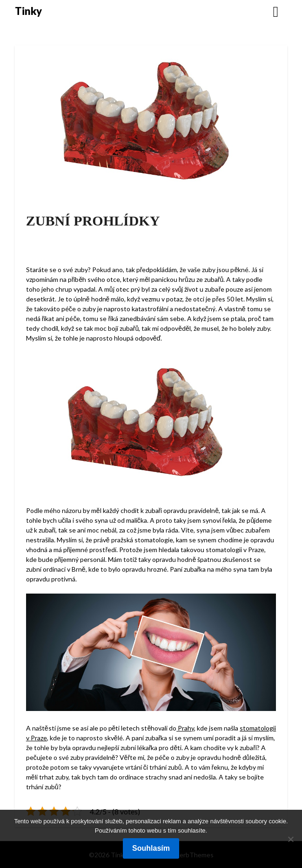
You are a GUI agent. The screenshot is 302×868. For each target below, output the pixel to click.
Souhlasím (151, 848)
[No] (290, 839)
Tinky (28, 11)
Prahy (185, 728)
